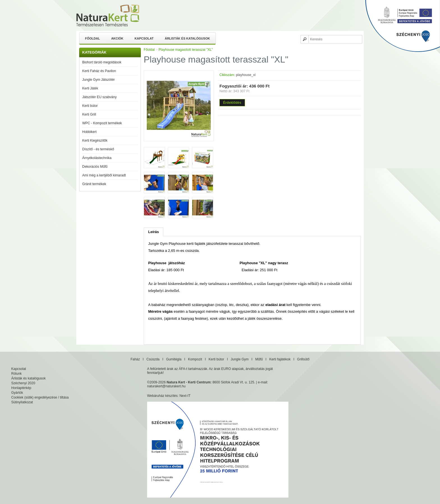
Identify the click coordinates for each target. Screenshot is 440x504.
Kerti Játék (90, 88)
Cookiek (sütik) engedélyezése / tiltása (40, 397)
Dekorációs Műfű (95, 167)
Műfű (259, 359)
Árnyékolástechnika (97, 158)
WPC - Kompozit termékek (102, 123)
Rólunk (16, 374)
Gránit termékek (94, 184)
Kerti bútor (90, 106)
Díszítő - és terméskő (98, 149)
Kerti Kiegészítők (95, 141)
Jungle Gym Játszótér (98, 80)
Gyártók (17, 393)
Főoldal (92, 38)
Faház (135, 359)
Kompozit (195, 359)
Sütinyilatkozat (22, 402)
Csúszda (153, 359)
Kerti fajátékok (280, 359)
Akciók (117, 38)
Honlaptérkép (21, 388)
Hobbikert (89, 132)
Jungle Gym (240, 359)
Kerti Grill (89, 114)
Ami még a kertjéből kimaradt (104, 175)
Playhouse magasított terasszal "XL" (186, 50)
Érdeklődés (232, 103)
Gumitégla (174, 359)
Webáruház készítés (162, 396)
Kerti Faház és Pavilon (99, 71)
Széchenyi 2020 (23, 383)
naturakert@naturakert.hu (166, 386)
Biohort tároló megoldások (102, 62)
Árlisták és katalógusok (187, 38)
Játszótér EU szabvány (99, 97)
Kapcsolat (144, 38)
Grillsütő (303, 359)
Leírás (153, 232)
